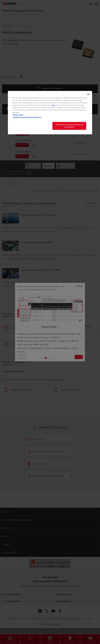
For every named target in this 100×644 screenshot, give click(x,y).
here (54, 105)
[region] (50, 113)
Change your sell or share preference (27, 117)
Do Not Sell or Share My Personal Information (69, 126)
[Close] (88, 94)
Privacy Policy (18, 115)
